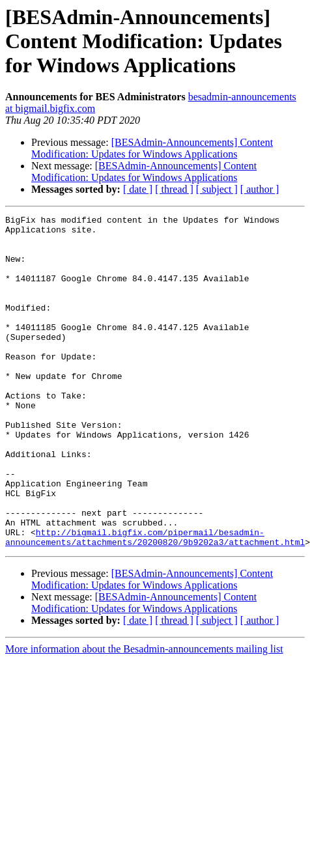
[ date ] (138, 189)
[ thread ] (174, 189)
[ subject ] (217, 189)
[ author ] (260, 189)
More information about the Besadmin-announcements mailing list (144, 715)
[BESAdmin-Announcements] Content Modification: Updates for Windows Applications (152, 148)
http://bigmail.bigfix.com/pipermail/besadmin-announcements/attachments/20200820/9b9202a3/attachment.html (155, 602)
